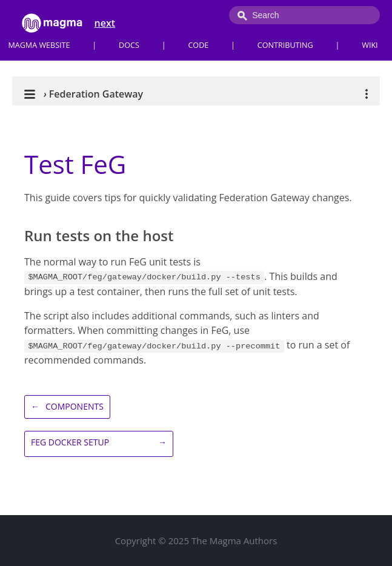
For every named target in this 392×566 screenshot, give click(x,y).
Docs (129, 45)
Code (198, 45)
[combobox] (304, 15)
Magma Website (39, 45)
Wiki (370, 45)
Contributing (285, 45)
